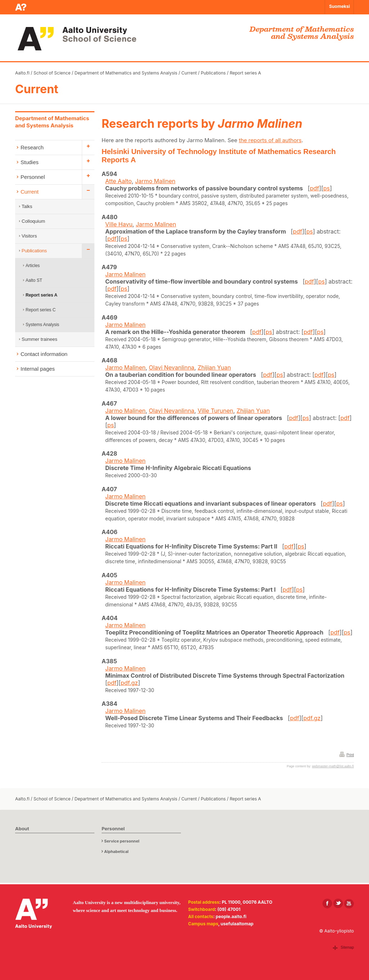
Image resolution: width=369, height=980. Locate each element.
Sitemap (347, 947)
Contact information (44, 354)
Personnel (33, 177)
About (22, 828)
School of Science (52, 73)
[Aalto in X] (338, 904)
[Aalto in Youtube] (349, 904)
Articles (33, 266)
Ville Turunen (215, 411)
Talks (27, 206)
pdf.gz (129, 683)
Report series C (41, 310)
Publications (213, 73)
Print (350, 755)
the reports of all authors (270, 140)
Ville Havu (119, 224)
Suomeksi (339, 6)
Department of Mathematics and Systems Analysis (126, 73)
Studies (30, 162)
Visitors (29, 236)
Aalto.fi (22, 73)
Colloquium (33, 221)
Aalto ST (34, 280)
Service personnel (122, 841)
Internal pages (38, 369)
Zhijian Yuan (214, 367)
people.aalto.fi (231, 916)
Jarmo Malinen (155, 181)
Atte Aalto (119, 181)
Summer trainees (39, 339)
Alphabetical (116, 852)
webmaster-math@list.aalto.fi (333, 766)
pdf (315, 188)
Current (189, 73)
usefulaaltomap (237, 924)
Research (32, 147)
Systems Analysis (42, 325)
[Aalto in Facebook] (327, 904)
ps (326, 188)
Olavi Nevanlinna (172, 367)
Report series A (245, 73)
